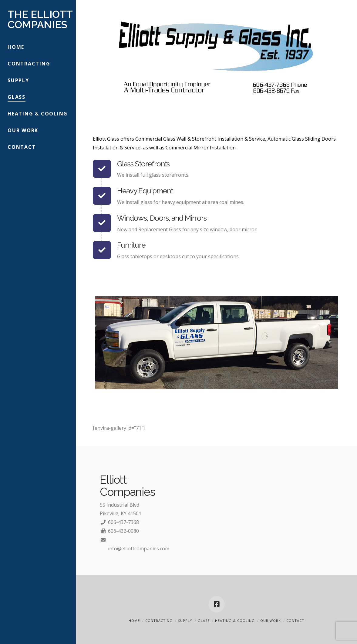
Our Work (271, 621)
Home (134, 621)
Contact (295, 621)
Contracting (159, 621)
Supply (185, 621)
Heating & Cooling (235, 621)
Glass (204, 621)
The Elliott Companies (40, 19)
